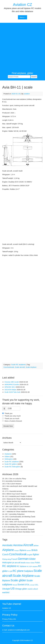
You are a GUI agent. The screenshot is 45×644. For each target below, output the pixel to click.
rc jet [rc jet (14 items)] (10, 571)
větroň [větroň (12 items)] (36, 589)
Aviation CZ (23, 5)
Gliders (7, 456)
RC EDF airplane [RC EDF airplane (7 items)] (32, 566)
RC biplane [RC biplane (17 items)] (21, 566)
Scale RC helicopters (12, 467)
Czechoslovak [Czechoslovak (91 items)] (18, 554)
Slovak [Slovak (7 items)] (15, 585)
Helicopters (9, 459)
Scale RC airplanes (18, 365)
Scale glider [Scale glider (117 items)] (18, 580)
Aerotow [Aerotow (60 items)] (18, 545)
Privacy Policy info (9, 619)
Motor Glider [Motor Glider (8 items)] (30, 563)
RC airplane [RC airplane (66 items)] (9, 566)
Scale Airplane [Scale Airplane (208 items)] (23, 576)
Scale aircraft (20, 367)
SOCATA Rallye (10, 390)
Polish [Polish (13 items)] (37, 563)
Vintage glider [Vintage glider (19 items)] (21, 589)
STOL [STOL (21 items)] (27, 585)
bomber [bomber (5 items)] (29, 550)
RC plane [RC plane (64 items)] (18, 571)
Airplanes (8, 454)
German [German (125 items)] (23, 559)
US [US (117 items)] (13, 589)
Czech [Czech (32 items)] (5, 554)
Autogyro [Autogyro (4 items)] (17, 550)
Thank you (9, 413)
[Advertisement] (22, 48)
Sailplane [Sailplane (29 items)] (29, 571)
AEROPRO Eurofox (12, 384)
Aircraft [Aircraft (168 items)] (28, 545)
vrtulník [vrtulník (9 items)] (30, 589)
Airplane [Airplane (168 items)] (8, 550)
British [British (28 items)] (34, 550)
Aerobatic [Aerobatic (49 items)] (7, 545)
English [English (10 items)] (30, 555)
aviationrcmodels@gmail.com (19, 630)
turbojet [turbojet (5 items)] (32, 585)
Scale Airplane (31, 367)
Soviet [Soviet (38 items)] (21, 584)
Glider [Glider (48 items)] (32, 559)
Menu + (22, 17)
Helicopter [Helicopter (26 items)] (7, 562)
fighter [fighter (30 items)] (36, 554)
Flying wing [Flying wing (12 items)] (7, 559)
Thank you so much (12, 418)
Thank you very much (13, 416)
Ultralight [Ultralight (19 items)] (6, 589)
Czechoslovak (9, 367)
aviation (27, 94)
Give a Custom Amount (13, 421)
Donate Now (8, 426)
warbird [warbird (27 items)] (6, 592)
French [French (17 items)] (14, 559)
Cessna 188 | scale (12, 382)
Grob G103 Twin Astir (12, 392)
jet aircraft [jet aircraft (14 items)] (16, 563)
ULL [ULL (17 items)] (37, 585)
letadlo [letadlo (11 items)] (23, 563)
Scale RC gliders (11, 464)
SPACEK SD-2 (10, 387)
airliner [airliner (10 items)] (36, 546)
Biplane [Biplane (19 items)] (23, 550)
